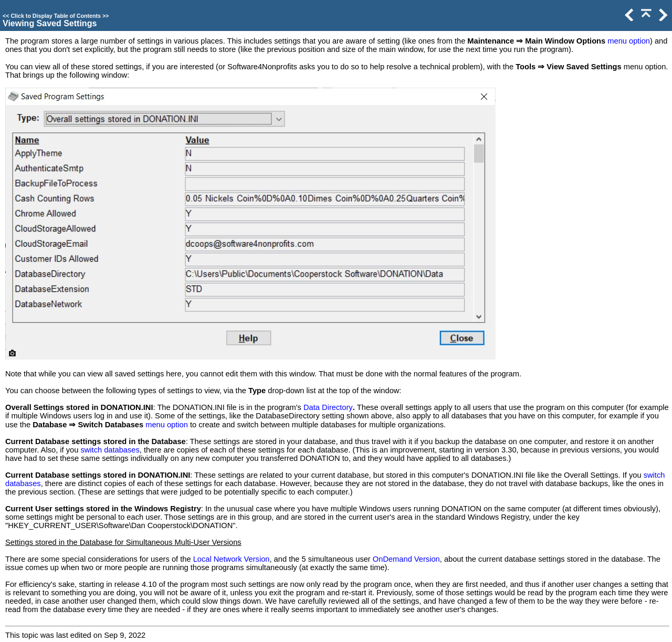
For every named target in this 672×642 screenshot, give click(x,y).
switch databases (110, 450)
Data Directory (328, 407)
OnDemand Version (406, 559)
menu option (629, 41)
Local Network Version (232, 559)
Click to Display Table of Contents (56, 16)
